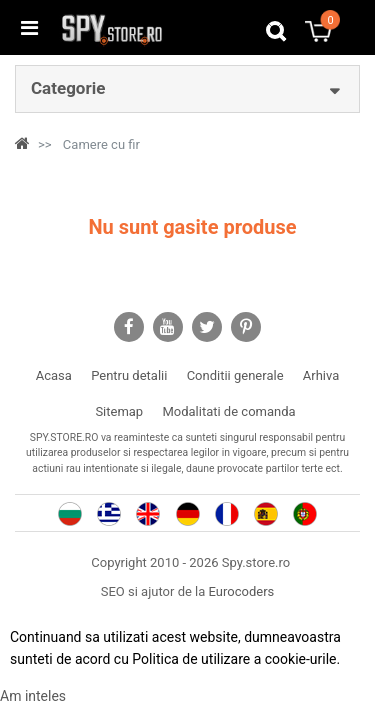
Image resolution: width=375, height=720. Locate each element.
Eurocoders (242, 591)
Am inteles (33, 696)
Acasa (54, 375)
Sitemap (119, 411)
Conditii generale (235, 375)
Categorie (68, 88)
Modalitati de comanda (228, 411)
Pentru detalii (129, 375)
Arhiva (321, 375)
